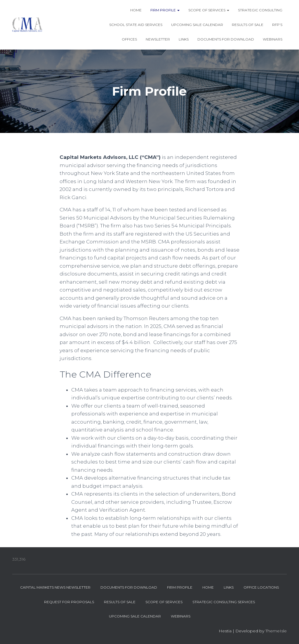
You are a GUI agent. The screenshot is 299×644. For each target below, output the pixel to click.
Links (184, 39)
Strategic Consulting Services (224, 602)
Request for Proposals (69, 602)
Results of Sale (248, 25)
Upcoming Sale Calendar (197, 25)
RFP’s (277, 25)
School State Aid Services (136, 25)
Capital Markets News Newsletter (55, 587)
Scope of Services (209, 10)
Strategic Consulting (260, 10)
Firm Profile (165, 10)
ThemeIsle (276, 631)
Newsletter (158, 39)
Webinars (273, 39)
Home (136, 10)
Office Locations (261, 587)
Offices (129, 39)
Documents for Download (226, 39)
